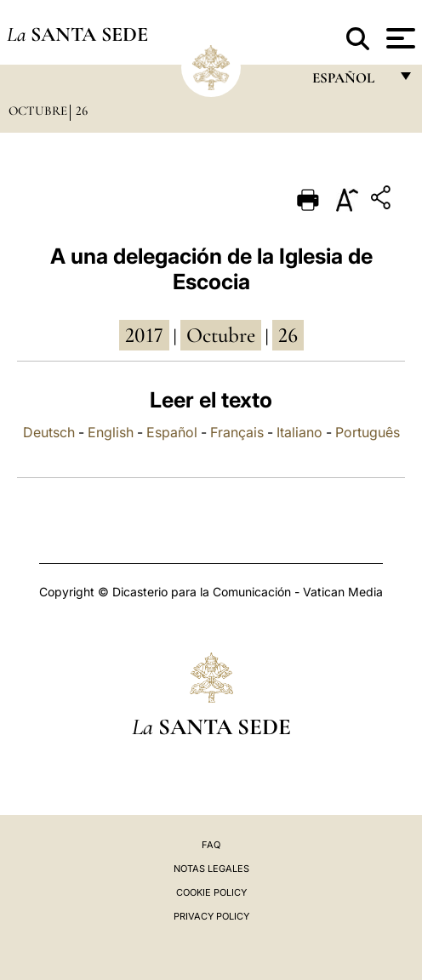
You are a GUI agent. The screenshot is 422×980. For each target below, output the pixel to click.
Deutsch (49, 432)
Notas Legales (211, 869)
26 (82, 111)
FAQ (211, 845)
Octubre (38, 111)
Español (172, 432)
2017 (144, 335)
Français (237, 432)
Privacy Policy (211, 916)
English (111, 432)
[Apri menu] (399, 38)
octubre (221, 335)
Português (368, 432)
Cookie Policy (211, 892)
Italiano (299, 432)
